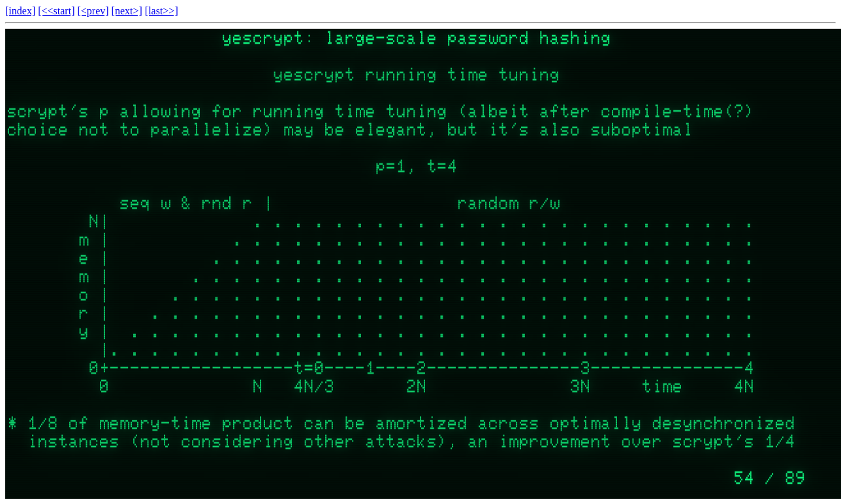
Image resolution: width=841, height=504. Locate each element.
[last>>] (162, 11)
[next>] (127, 11)
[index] (20, 11)
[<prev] (93, 11)
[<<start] (56, 11)
